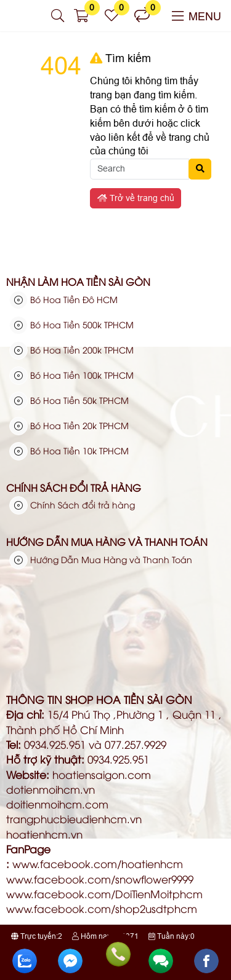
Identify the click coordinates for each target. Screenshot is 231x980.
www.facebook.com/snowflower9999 (100, 879)
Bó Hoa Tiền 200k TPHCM (71, 350)
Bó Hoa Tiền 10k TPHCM (69, 451)
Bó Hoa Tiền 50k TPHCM (69, 400)
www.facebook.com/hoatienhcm (98, 863)
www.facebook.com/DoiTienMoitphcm (104, 894)
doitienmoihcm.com (57, 804)
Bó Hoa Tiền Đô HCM (63, 299)
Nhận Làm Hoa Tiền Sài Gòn (78, 282)
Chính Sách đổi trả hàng (74, 488)
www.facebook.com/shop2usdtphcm (102, 908)
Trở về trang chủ (136, 198)
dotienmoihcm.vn (51, 789)
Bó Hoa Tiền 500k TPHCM (71, 325)
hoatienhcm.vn (44, 834)
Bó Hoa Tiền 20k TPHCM (69, 425)
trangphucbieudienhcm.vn (74, 819)
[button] (58, 16)
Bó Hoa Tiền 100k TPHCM (71, 375)
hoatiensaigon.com (102, 774)
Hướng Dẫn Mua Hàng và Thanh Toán (107, 542)
